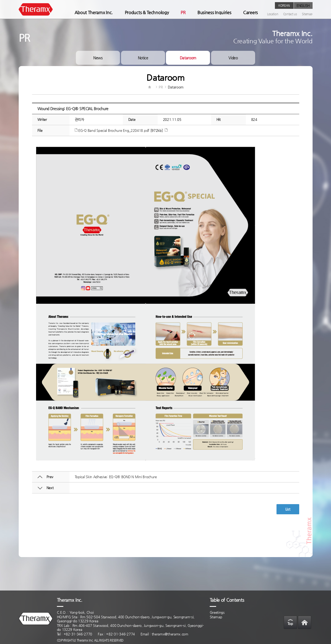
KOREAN (284, 5)
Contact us (290, 14)
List (288, 509)
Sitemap (307, 14)
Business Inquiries (214, 12)
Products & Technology (147, 12)
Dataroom (188, 58)
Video (233, 58)
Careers (250, 12)
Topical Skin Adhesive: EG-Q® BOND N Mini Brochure (116, 477)
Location (273, 14)
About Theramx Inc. (94, 12)
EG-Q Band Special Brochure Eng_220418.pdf (114, 130)
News (98, 58)
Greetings (217, 612)
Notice (143, 58)
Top (290, 624)
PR (183, 12)
